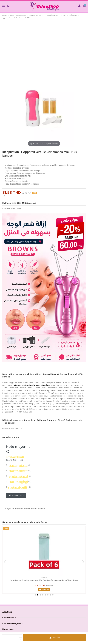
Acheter (55, 638)
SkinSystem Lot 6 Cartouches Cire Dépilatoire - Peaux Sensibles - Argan (44, 580)
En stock (6, 428)
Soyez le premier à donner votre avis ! (25, 509)
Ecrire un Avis (16, 495)
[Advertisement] (44, 45)
